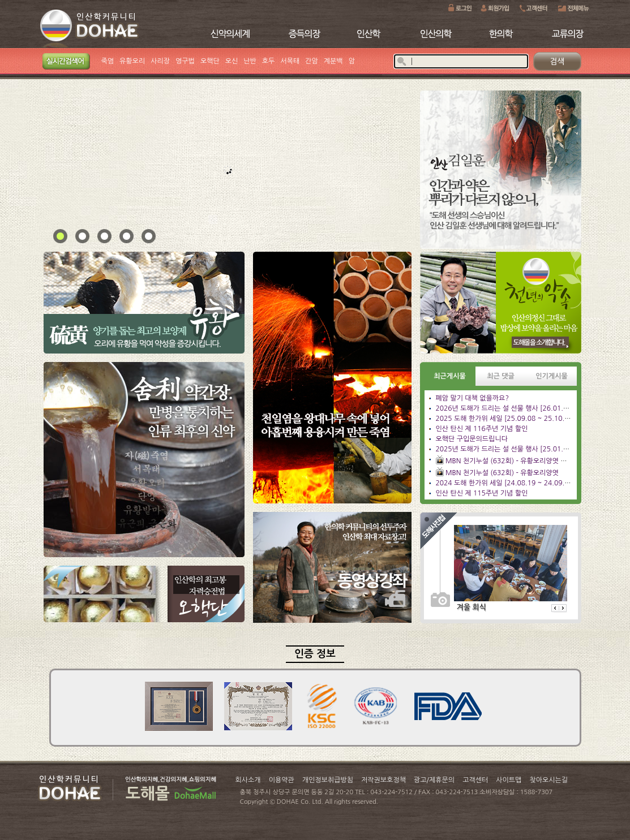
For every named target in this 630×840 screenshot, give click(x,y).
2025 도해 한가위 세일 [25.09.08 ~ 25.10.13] (506, 419)
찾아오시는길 (548, 780)
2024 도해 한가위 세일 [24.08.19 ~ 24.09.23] (506, 483)
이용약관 (282, 780)
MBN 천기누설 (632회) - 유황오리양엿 (502, 473)
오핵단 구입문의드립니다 (472, 439)
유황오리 (132, 61)
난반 (250, 61)
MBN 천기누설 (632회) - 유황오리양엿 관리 (509, 461)
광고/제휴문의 (434, 780)
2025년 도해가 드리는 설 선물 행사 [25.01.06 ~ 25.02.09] (524, 449)
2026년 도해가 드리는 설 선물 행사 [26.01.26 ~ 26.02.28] (524, 408)
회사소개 (248, 780)
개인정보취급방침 (328, 780)
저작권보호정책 (383, 780)
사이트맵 (509, 780)
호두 (269, 61)
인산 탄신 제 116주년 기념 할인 (482, 429)
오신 (232, 61)
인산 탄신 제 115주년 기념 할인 (482, 493)
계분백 (333, 61)
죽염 (108, 61)
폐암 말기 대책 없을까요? (472, 398)
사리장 (160, 61)
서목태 (290, 61)
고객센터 (475, 780)
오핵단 (210, 61)
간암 (312, 61)
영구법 (185, 61)
